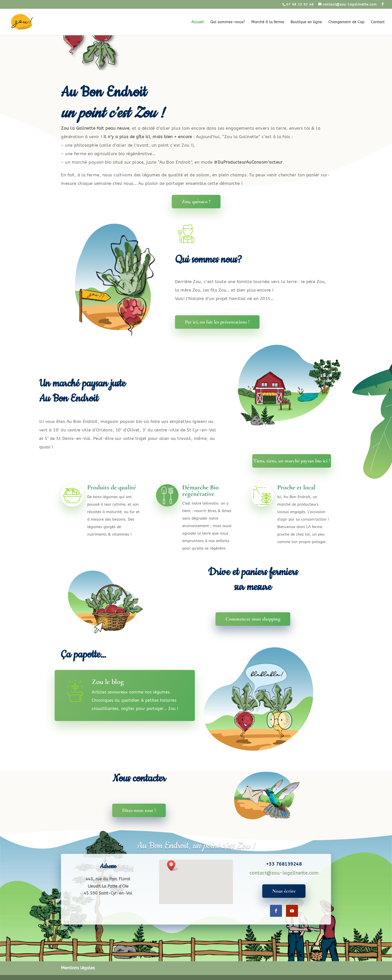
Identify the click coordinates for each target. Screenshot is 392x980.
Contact (378, 22)
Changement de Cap (346, 22)
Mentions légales (78, 968)
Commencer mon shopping (253, 619)
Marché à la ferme (268, 22)
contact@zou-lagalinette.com (284, 873)
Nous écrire (284, 891)
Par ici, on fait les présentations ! (217, 322)
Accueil (197, 22)
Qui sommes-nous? (227, 22)
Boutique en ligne (306, 22)
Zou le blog (108, 682)
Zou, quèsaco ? (196, 202)
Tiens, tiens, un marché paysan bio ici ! (292, 461)
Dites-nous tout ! (139, 810)
